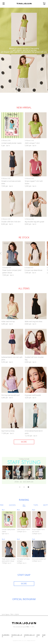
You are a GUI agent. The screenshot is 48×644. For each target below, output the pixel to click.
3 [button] (29, 488)
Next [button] (47, 253)
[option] (13, 259)
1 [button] (20, 488)
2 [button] (25, 488)
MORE (24, 584)
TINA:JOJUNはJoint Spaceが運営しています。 (24, 627)
